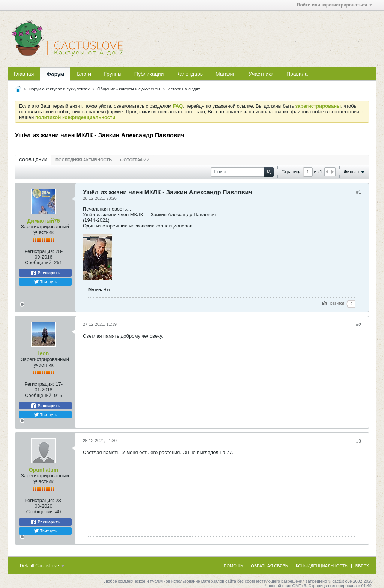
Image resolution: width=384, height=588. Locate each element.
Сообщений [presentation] (33, 160)
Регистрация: (39, 251)
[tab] (33, 160)
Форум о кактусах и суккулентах (59, 89)
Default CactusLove (42, 566)
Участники (261, 74)
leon (44, 353)
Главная (24, 74)
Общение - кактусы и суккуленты (129, 89)
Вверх (362, 566)
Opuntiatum (44, 470)
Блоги (84, 74)
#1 (359, 192)
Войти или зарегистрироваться (334, 5)
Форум (55, 74)
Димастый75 (43, 221)
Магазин (226, 74)
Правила (297, 74)
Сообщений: (39, 262)
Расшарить (45, 273)
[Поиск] (242, 172)
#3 (359, 441)
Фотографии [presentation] (135, 160)
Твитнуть (46, 282)
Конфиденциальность (322, 566)
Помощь (234, 566)
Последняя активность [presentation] (84, 160)
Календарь (190, 74)
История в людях (184, 89)
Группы (113, 74)
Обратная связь (269, 566)
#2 (359, 325)
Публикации (149, 74)
